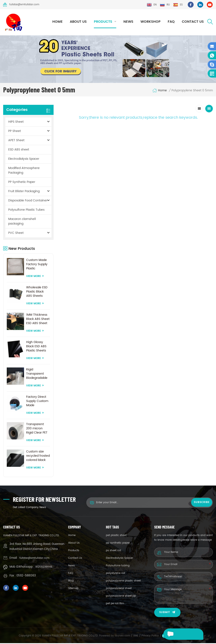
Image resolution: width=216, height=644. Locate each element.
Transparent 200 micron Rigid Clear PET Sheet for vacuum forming (37, 429)
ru (165, 5)
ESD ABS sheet (19, 150)
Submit (167, 613)
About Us (78, 22)
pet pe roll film (115, 604)
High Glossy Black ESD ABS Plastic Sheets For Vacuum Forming (36, 347)
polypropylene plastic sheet (123, 582)
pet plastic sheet (116, 536)
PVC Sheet (16, 234)
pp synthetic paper (118, 544)
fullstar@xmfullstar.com (21, 5)
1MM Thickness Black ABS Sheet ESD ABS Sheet (38, 320)
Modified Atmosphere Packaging (24, 171)
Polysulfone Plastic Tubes (26, 211)
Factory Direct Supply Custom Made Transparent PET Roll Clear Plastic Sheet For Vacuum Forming (38, 402)
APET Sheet (16, 141)
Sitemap (73, 589)
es (178, 5)
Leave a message (176, 634)
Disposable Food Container (28, 201)
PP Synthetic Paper (22, 183)
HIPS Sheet (16, 123)
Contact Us (193, 22)
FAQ (171, 22)
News (128, 22)
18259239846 (44, 568)
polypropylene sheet (119, 589)
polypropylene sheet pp (121, 597)
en (152, 5)
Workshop (151, 22)
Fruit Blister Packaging (24, 192)
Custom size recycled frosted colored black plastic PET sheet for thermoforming (38, 457)
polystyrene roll (115, 574)
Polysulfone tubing (118, 566)
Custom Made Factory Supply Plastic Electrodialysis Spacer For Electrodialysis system (37, 265)
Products (103, 22)
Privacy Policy (150, 637)
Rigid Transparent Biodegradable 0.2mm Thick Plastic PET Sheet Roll (37, 375)
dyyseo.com (123, 637)
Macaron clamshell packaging (22, 222)
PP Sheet (15, 132)
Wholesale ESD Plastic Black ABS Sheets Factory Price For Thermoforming (38, 293)
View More (35, 277)
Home (57, 22)
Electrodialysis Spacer (24, 160)
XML (136, 637)
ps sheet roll (113, 551)
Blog (71, 582)
